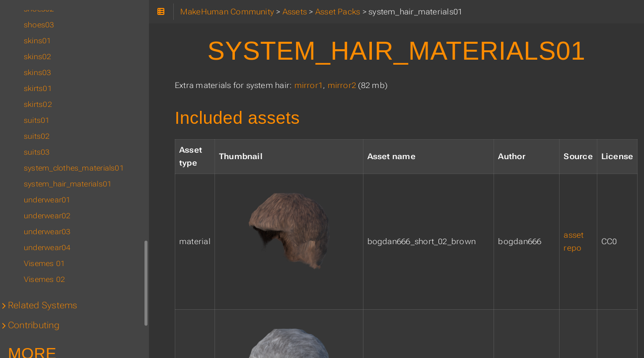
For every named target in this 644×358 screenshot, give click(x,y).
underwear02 (47, 216)
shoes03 (39, 25)
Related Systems (42, 305)
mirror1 (309, 85)
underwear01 (47, 200)
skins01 (38, 41)
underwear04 (47, 248)
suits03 (37, 152)
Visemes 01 (44, 264)
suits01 (37, 120)
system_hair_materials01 (68, 184)
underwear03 (47, 232)
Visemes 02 (44, 279)
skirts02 (38, 104)
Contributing (34, 325)
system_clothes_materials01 (74, 168)
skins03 (38, 73)
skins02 (38, 57)
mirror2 (342, 85)
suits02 (37, 136)
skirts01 (38, 89)
